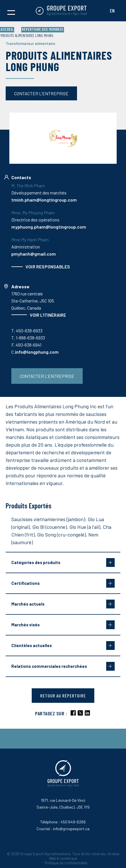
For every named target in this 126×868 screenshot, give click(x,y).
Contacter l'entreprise (41, 93)
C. (35, 352)
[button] (11, 11)
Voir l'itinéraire (48, 315)
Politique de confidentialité (66, 863)
